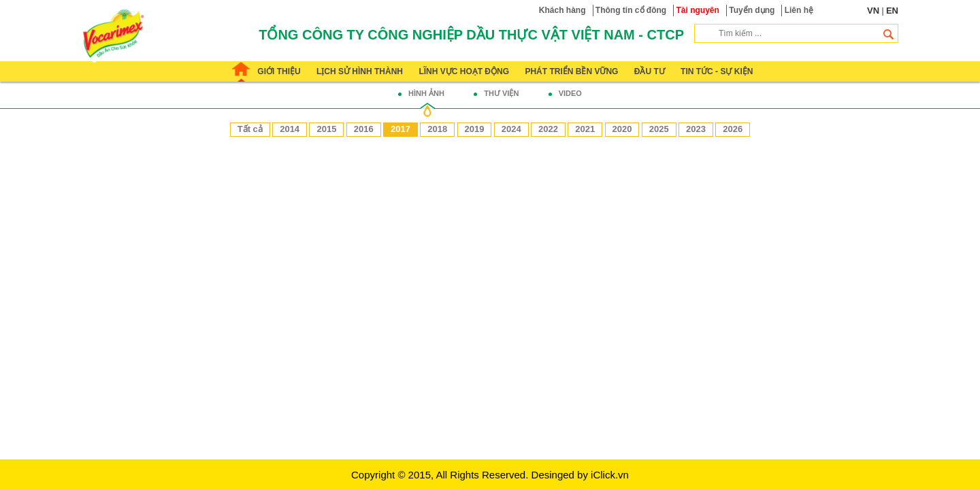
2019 (475, 129)
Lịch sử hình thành (360, 71)
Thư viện (501, 93)
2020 (622, 129)
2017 (401, 129)
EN (892, 11)
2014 (290, 129)
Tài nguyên (698, 10)
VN (873, 11)
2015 (326, 129)
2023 (696, 129)
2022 (548, 129)
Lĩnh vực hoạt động (464, 71)
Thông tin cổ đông (631, 10)
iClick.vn (610, 475)
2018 (437, 129)
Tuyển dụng (752, 10)
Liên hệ (799, 10)
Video (570, 93)
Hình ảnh (426, 93)
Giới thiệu (279, 71)
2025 (659, 129)
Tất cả (250, 129)
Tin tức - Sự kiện (717, 71)
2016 (364, 129)
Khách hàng (562, 10)
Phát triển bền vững (571, 71)
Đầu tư (650, 71)
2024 (511, 129)
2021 (585, 129)
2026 (733, 129)
